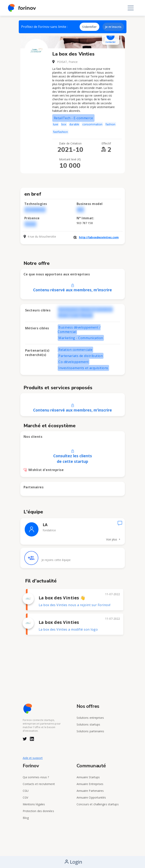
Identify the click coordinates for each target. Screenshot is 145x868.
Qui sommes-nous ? (36, 777)
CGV (25, 797)
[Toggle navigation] (131, 8)
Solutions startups (88, 724)
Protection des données (38, 811)
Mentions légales (34, 804)
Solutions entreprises (90, 718)
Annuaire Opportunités (91, 797)
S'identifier (89, 27)
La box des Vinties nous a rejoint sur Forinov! (75, 605)
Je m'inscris (113, 27)
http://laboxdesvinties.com (99, 237)
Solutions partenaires (90, 731)
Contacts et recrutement (39, 784)
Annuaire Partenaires (90, 791)
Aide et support (33, 758)
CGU (26, 791)
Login (73, 862)
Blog (26, 818)
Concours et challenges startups (98, 804)
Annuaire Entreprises (90, 784)
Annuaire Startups (88, 777)
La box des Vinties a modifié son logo (68, 629)
